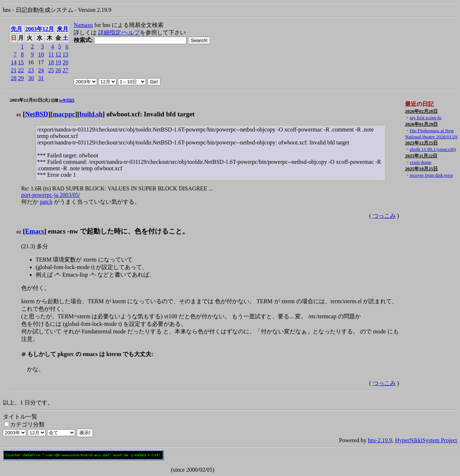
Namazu (83, 25)
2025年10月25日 (421, 169)
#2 (19, 232)
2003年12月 (40, 29)
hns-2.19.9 (380, 440)
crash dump (420, 162)
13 (65, 54)
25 (51, 70)
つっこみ (384, 216)
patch (46, 202)
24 (41, 70)
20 (65, 62)
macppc (64, 114)
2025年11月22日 (421, 156)
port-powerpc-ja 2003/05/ (51, 195)
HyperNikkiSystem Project (426, 440)
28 (14, 78)
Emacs (35, 231)
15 (21, 62)
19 (58, 62)
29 (21, 78)
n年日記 (67, 100)
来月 (63, 29)
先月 (17, 29)
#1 (19, 115)
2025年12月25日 (421, 143)
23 (31, 70)
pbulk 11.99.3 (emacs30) (433, 149)
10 (41, 54)
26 (58, 70)
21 (14, 70)
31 (41, 78)
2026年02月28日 (421, 111)
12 (58, 54)
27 (65, 70)
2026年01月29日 (421, 124)
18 (51, 62)
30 (31, 78)
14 (14, 62)
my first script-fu (425, 118)
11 (51, 54)
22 (21, 70)
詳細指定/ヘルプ (119, 33)
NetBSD (37, 114)
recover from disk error (431, 175)
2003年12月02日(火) (30, 100)
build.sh (91, 114)
